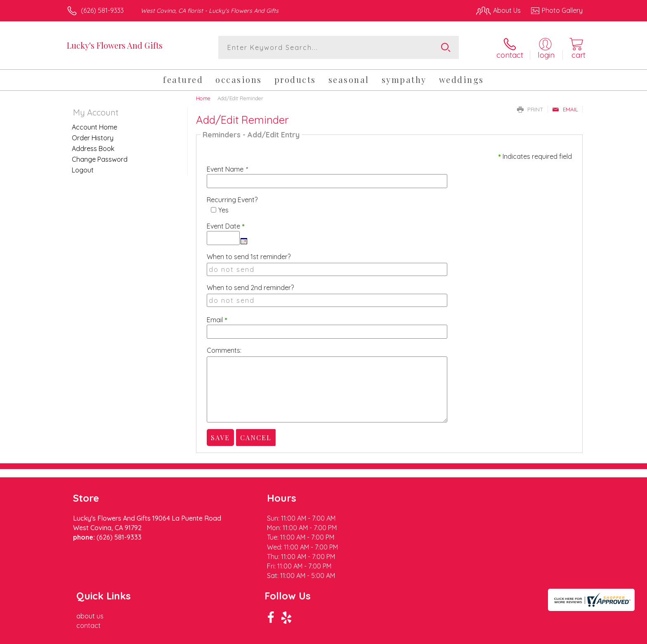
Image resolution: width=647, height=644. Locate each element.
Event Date (226, 226)
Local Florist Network (510, 636)
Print (530, 109)
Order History (93, 137)
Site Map (561, 636)
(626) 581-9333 (102, 10)
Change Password (100, 159)
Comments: (224, 350)
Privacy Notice (451, 636)
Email (565, 109)
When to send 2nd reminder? (250, 288)
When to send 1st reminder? (249, 257)
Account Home (94, 127)
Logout (83, 170)
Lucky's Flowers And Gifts (115, 45)
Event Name (227, 169)
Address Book (93, 148)
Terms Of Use (402, 636)
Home (203, 98)
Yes (223, 210)
